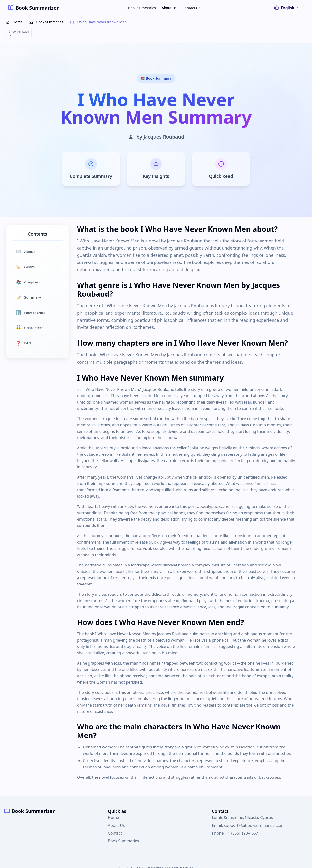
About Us (169, 8)
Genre (25, 253)
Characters (29, 313)
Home (114, 803)
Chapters (28, 268)
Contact (115, 819)
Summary (29, 283)
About (25, 237)
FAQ (24, 329)
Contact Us (191, 8)
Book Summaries (142, 8)
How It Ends (30, 298)
